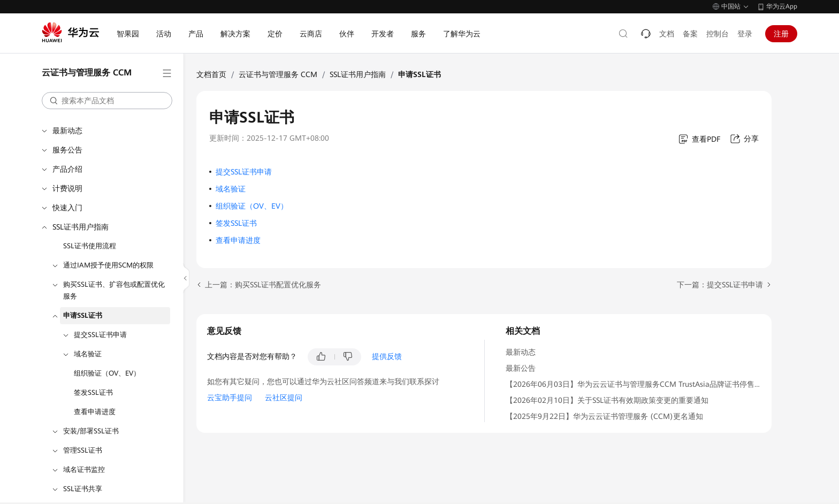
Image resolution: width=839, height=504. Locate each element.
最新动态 (67, 131)
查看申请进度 (95, 412)
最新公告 (521, 368)
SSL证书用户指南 (81, 227)
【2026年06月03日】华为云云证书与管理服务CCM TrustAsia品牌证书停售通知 (638, 384)
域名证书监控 (84, 469)
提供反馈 (387, 356)
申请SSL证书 (83, 315)
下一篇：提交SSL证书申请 (720, 285)
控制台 (718, 34)
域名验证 (88, 354)
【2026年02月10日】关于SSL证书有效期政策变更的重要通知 (607, 400)
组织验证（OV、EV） (107, 373)
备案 (690, 34)
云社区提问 (284, 398)
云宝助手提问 (230, 398)
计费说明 (67, 188)
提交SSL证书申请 (100, 335)
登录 (745, 34)
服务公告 (67, 150)
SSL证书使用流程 (90, 246)
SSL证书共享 (83, 489)
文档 (667, 34)
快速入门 (67, 208)
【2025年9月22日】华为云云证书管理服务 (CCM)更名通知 (604, 416)
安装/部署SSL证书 (91, 431)
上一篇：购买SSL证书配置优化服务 (263, 285)
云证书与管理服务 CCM (278, 74)
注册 (781, 34)
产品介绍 (67, 169)
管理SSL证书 (83, 450)
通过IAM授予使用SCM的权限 (108, 265)
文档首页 (211, 74)
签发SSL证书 (93, 392)
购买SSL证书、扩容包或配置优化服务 (114, 290)
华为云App (782, 6)
